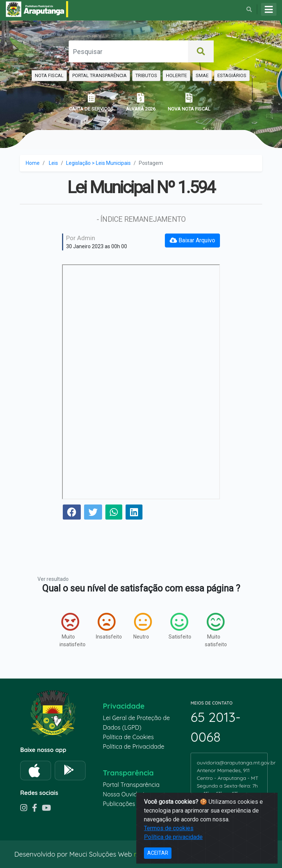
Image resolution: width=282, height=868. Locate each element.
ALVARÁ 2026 (141, 102)
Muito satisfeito (216, 630)
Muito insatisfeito (70, 630)
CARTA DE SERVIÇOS (91, 102)
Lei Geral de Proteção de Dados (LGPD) (136, 723)
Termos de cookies (169, 853)
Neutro (142, 626)
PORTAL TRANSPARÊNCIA (100, 75)
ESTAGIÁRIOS (232, 75)
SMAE (202, 75)
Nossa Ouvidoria (125, 794)
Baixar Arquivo (192, 240)
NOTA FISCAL (49, 75)
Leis (53, 163)
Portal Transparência (131, 785)
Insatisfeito (107, 626)
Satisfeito (179, 626)
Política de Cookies (128, 737)
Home (33, 163)
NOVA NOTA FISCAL (189, 102)
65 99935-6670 (218, 801)
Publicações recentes (131, 804)
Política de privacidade (173, 862)
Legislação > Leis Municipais (98, 163)
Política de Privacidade (134, 746)
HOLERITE (176, 75)
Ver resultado (53, 579)
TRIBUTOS (146, 75)
